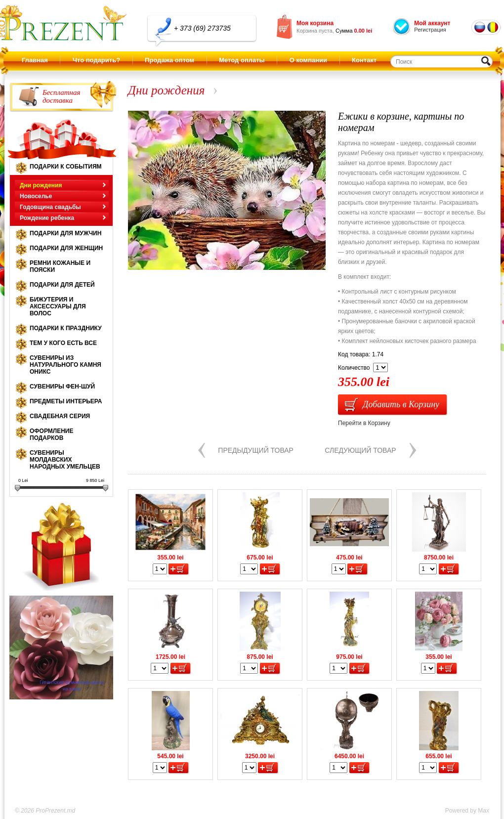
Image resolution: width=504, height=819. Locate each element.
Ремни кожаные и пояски (60, 266)
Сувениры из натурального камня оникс (65, 365)
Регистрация (430, 30)
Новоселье (36, 196)
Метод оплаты (242, 60)
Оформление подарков (51, 434)
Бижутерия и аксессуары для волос (58, 306)
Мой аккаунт (432, 23)
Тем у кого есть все (63, 343)
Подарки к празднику (66, 328)
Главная (35, 60)
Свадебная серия (60, 416)
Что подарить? (96, 60)
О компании (308, 60)
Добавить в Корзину (401, 404)
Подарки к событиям (66, 167)
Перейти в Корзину (364, 423)
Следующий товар (360, 450)
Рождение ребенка (47, 218)
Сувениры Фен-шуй (62, 387)
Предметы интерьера (66, 401)
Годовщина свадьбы (50, 207)
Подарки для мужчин (65, 233)
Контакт (364, 60)
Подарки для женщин (66, 248)
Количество (354, 368)
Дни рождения (41, 185)
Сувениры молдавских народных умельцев (65, 460)
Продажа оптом (169, 60)
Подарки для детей (62, 285)
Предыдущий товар (256, 450)
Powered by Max (467, 811)
